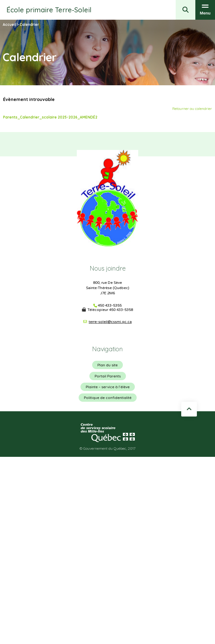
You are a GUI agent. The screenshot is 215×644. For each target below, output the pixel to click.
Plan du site (107, 365)
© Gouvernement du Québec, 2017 (107, 448)
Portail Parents (108, 376)
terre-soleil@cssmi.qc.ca (110, 322)
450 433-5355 (110, 306)
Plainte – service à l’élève (108, 387)
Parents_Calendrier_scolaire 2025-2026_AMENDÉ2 (50, 117)
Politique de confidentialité (108, 398)
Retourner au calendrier (192, 109)
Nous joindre (108, 268)
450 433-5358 (121, 310)
